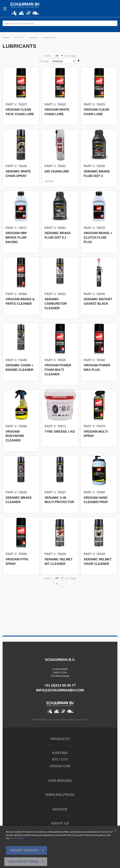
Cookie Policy (17, 838)
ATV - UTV (19, 38)
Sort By (43, 61)
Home (6, 38)
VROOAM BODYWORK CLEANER (15, 436)
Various (34, 38)
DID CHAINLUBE (57, 171)
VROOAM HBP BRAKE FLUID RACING (16, 237)
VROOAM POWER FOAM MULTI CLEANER (58, 370)
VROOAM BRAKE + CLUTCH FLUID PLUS (98, 237)
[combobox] (60, 23)
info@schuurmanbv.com (60, 690)
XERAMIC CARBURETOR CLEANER (56, 304)
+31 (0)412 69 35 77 (60, 685)
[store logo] (25, 9)
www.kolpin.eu (60, 795)
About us (60, 823)
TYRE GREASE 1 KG (60, 432)
